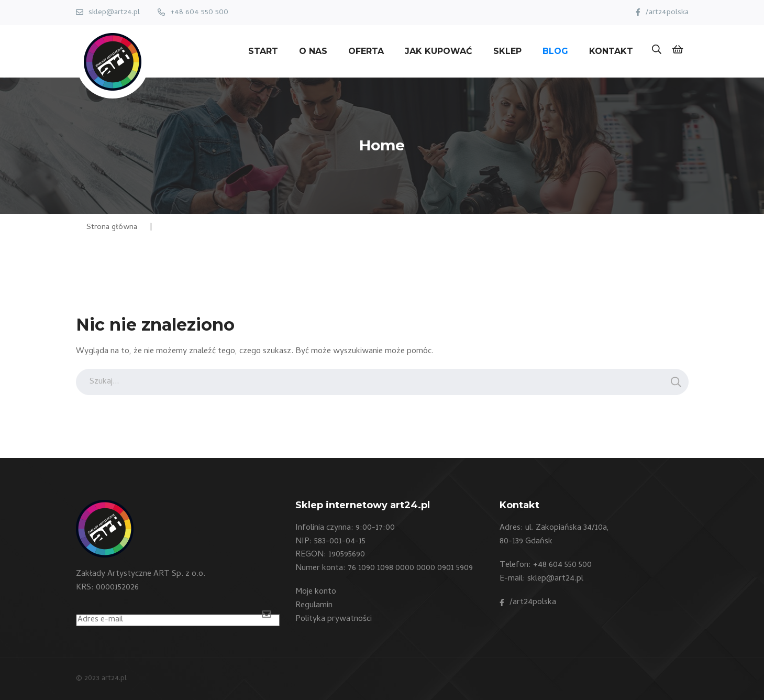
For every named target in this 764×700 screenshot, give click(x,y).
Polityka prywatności (334, 619)
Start (263, 51)
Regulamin (314, 606)
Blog (555, 51)
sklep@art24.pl (114, 13)
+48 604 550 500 (199, 13)
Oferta (366, 51)
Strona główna (112, 227)
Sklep (507, 51)
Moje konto (316, 592)
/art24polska (667, 13)
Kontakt (611, 51)
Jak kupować (439, 51)
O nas (313, 51)
